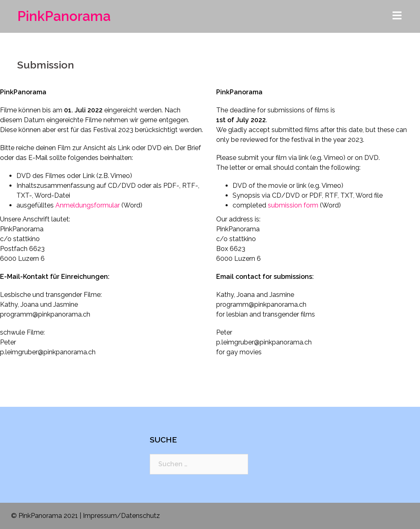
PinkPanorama (64, 16)
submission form (293, 205)
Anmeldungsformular (88, 205)
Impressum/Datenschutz (121, 516)
